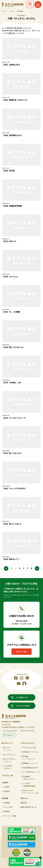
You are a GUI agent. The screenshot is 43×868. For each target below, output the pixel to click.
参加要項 (7, 791)
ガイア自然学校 (31, 772)
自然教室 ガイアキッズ (30, 752)
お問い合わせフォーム (28, 807)
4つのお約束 (8, 767)
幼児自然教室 (30, 768)
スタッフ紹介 (8, 807)
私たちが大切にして (10, 760)
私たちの (7, 749)
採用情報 (7, 811)
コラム (12, 11)
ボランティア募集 (10, 816)
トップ (4, 11)
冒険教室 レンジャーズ (30, 763)
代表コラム (24, 798)
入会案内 (7, 787)
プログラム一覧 (7, 775)
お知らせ (24, 803)
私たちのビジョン (10, 754)
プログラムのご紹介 (29, 748)
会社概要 (7, 803)
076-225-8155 (12, 731)
